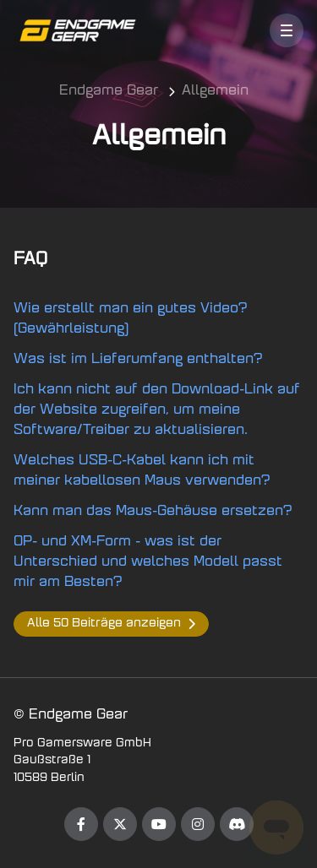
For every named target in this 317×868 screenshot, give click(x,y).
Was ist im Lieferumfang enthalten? (138, 360)
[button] (287, 30)
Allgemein (215, 91)
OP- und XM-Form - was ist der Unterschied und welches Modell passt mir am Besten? (148, 562)
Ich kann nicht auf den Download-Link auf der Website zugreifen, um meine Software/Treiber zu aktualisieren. (157, 410)
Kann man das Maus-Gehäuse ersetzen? (153, 512)
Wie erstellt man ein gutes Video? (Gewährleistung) (131, 319)
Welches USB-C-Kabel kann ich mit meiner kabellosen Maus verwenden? (142, 471)
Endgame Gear (109, 91)
